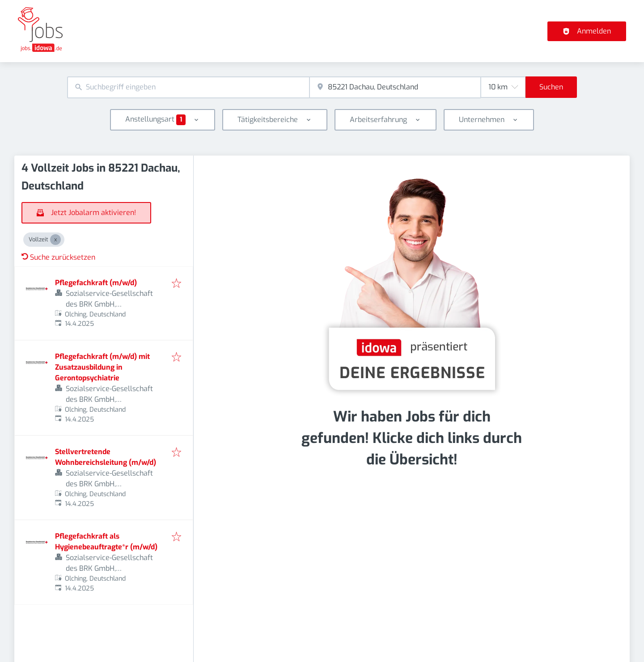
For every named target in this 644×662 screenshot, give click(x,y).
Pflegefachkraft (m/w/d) (96, 283)
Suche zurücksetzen (58, 257)
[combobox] (188, 87)
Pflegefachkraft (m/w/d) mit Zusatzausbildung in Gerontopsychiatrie (102, 367)
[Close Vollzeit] (55, 240)
